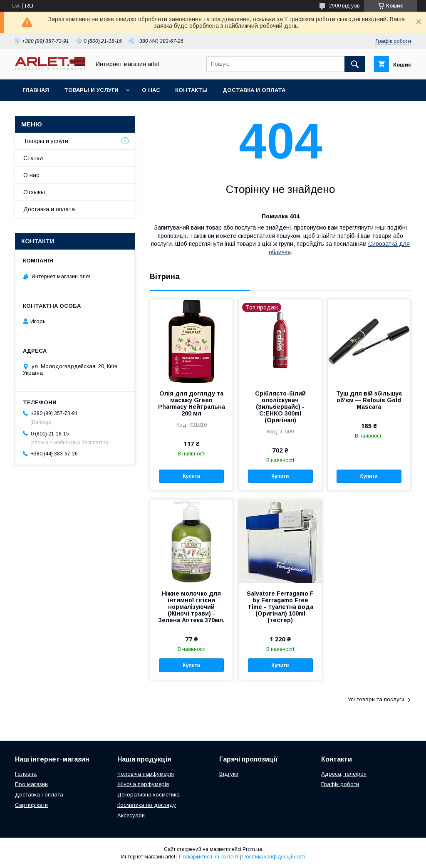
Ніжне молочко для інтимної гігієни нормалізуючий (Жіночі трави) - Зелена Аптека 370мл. (191, 607)
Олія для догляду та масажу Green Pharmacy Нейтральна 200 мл (192, 403)
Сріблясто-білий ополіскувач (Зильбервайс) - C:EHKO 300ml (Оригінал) (280, 407)
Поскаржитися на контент (209, 857)
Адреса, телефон (344, 774)
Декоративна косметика (149, 795)
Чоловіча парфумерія (146, 774)
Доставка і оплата (39, 795)
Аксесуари (131, 815)
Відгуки (229, 774)
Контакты (191, 90)
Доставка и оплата (254, 90)
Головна (26, 774)
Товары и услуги (91, 90)
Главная (36, 90)
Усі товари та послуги (376, 699)
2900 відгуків (344, 6)
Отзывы (34, 192)
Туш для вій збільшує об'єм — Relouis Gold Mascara (369, 400)
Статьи (33, 158)
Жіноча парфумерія (143, 784)
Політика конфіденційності (274, 857)
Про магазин (31, 784)
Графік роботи (340, 784)
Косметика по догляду (147, 805)
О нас (151, 90)
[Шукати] (355, 64)
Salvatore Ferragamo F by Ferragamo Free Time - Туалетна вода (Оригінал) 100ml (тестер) (280, 607)
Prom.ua (252, 849)
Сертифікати (31, 805)
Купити (191, 476)
